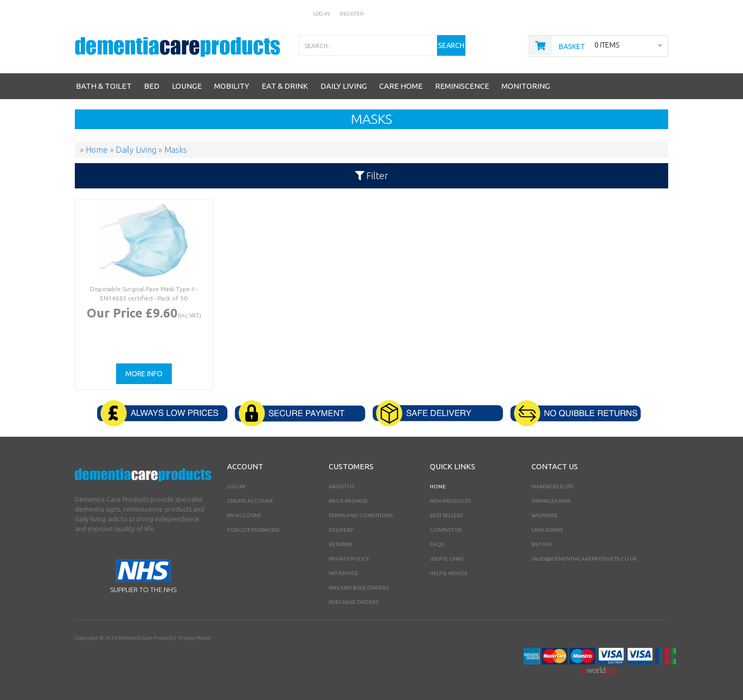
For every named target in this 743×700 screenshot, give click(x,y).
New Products (450, 501)
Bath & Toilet (104, 86)
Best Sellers (446, 515)
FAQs (437, 544)
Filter (372, 176)
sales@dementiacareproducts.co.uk (584, 559)
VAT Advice (343, 573)
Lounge (187, 86)
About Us (341, 487)
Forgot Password (253, 530)
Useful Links (447, 559)
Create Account (250, 501)
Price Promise (348, 501)
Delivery (341, 530)
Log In (321, 14)
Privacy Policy (349, 559)
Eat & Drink (285, 86)
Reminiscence (462, 86)
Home (438, 487)
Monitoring (526, 86)
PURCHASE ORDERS (353, 602)
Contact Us (446, 530)
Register (352, 14)
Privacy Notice (195, 638)
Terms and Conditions (361, 515)
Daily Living (344, 86)
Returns (340, 544)
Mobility (232, 86)
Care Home (401, 86)
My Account (244, 515)
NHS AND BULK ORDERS (359, 588)
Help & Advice (449, 573)
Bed (152, 86)
